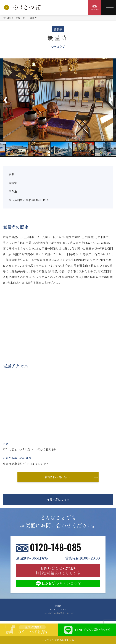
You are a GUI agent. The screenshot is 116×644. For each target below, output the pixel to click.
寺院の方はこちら (58, 499)
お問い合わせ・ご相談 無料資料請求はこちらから (58, 571)
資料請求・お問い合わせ (58, 477)
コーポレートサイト (58, 610)
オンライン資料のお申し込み (58, 640)
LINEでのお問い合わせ (58, 584)
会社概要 (58, 606)
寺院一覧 (20, 18)
